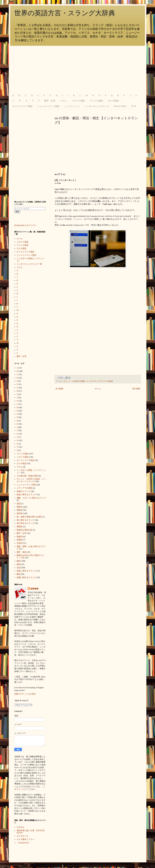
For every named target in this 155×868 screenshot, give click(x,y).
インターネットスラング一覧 (29, 264)
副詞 (19, 564)
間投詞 (20, 510)
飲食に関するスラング (26, 495)
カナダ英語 (113, 101)
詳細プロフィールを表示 (25, 694)
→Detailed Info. (23, 843)
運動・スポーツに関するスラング (31, 498)
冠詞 (19, 504)
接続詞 (20, 537)
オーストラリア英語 (23, 106)
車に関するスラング (25, 520)
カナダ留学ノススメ (25, 839)
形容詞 (20, 513)
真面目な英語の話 (24, 530)
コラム (64, 101)
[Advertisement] (78, 69)
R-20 (134, 106)
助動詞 (20, 527)
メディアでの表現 (24, 488)
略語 (19, 574)
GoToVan (20, 827)
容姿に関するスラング (26, 571)
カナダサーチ (23, 836)
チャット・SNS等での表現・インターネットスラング (85, 381)
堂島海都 (34, 589)
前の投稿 (136, 389)
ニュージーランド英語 (48, 106)
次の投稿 (59, 389)
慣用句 (20, 507)
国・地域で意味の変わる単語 (29, 517)
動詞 (19, 561)
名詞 (19, 568)
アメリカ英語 (96, 101)
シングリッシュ (72, 106)
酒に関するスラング (25, 523)
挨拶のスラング (23, 491)
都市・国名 (22, 552)
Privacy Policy (120, 106)
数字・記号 (50, 101)
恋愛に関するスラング (26, 577)
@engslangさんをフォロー (26, 225)
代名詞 (110, 381)
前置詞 (20, 540)
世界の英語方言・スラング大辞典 (65, 13)
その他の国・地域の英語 (27, 476)
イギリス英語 (78, 101)
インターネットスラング (97, 106)
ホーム (98, 389)
